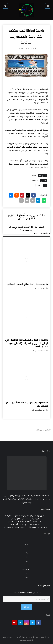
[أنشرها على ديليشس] (11, 195)
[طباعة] (27, 200)
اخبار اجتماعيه (41, 410)
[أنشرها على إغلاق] (28, 195)
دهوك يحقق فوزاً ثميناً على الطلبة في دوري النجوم (25, 521)
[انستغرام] (26, 623)
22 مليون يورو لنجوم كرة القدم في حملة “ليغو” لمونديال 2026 (25, 516)
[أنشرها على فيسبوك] (33, 195)
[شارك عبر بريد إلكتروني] (33, 200)
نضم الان (27, 607)
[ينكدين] (20, 623)
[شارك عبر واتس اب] (44, 200)
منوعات (39, 185)
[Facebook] (39, 623)
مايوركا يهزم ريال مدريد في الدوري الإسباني (25, 519)
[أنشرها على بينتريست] (22, 195)
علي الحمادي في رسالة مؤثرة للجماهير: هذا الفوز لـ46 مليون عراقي (25, 527)
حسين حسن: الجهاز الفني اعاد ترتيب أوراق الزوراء (25, 524)
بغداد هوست (24, 640)
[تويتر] (33, 623)
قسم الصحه (42, 288)
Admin (34, 176)
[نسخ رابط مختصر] (21, 200)
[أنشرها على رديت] (17, 195)
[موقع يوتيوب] (14, 623)
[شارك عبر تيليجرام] (38, 200)
